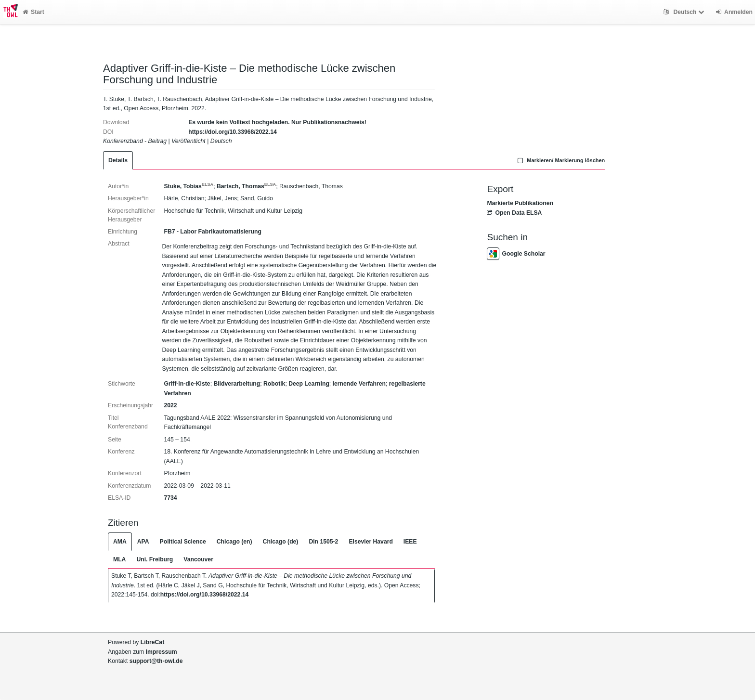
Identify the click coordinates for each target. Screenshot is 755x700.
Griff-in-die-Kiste (187, 384)
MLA (119, 559)
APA (143, 542)
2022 (170, 405)
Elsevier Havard (371, 542)
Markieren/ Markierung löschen (560, 160)
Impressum (162, 652)
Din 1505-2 (323, 542)
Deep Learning (309, 384)
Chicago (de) (281, 542)
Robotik (274, 384)
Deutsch (685, 12)
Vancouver (198, 559)
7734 (170, 498)
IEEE (410, 542)
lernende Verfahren (359, 384)
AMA (120, 542)
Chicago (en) (234, 542)
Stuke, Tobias (189, 186)
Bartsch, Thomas (246, 186)
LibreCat (152, 642)
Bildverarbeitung (237, 384)
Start (33, 12)
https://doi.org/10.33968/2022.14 (233, 132)
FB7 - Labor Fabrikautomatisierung (212, 232)
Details (118, 160)
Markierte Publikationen (520, 203)
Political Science (183, 542)
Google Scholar (516, 254)
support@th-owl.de (156, 661)
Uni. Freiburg (155, 559)
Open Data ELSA (514, 213)
